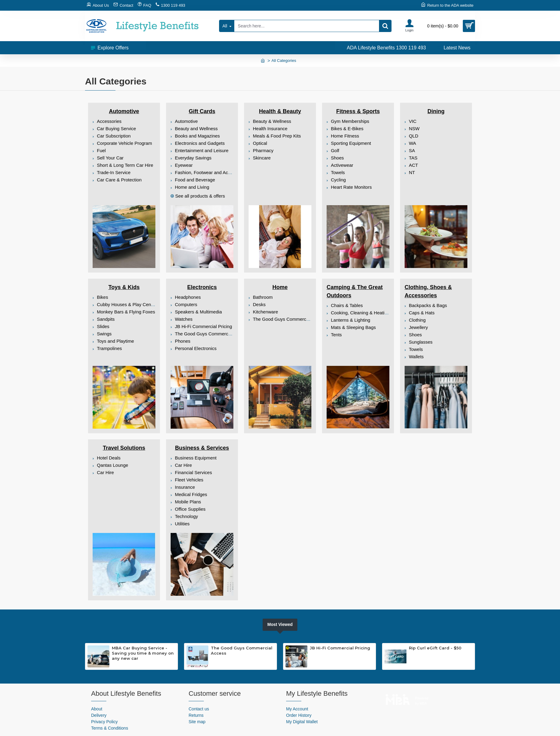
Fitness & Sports (358, 111)
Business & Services (202, 448)
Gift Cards (202, 111)
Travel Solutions (124, 448)
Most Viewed (280, 624)
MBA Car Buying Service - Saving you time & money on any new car (143, 653)
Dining (436, 111)
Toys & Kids (124, 287)
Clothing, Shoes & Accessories (428, 291)
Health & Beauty (280, 111)
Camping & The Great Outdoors (355, 291)
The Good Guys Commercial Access (242, 650)
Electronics (202, 287)
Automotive (124, 111)
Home (280, 287)
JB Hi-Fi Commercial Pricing (340, 648)
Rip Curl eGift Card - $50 (435, 648)
